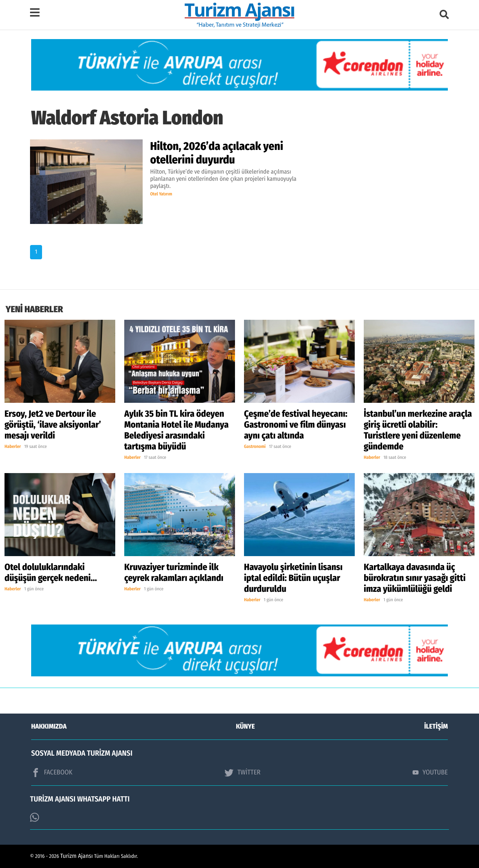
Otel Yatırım (161, 194)
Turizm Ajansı (77, 856)
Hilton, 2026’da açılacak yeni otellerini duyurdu (217, 153)
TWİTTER (242, 773)
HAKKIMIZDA (49, 726)
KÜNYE (246, 726)
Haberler (13, 447)
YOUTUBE (430, 772)
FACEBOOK (52, 773)
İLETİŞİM (436, 726)
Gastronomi (255, 447)
